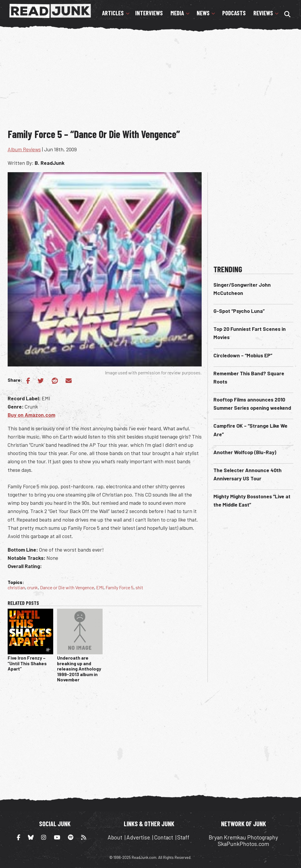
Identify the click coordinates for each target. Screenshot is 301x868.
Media (177, 13)
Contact (164, 837)
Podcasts (234, 13)
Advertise (138, 837)
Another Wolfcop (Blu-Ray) (245, 452)
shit (139, 587)
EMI (100, 587)
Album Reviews (24, 149)
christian (16, 587)
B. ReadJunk (50, 163)
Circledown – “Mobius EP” (243, 355)
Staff (183, 837)
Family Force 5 (119, 587)
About (115, 837)
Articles (113, 13)
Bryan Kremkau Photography (243, 837)
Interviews (149, 13)
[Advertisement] (154, 79)
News (203, 13)
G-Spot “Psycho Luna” (239, 311)
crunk (32, 587)
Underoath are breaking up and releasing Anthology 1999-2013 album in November (79, 669)
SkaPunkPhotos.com (243, 844)
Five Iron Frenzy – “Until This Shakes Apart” (27, 663)
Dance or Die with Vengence (67, 587)
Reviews (263, 13)
